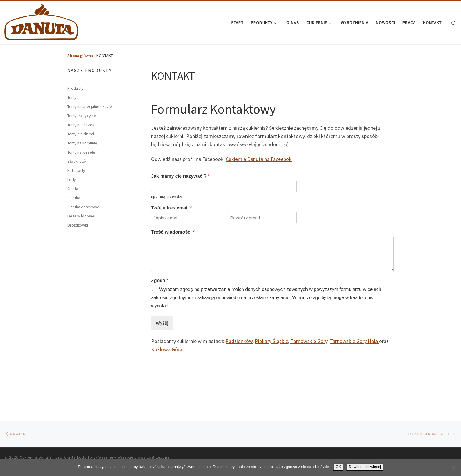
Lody (72, 179)
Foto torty (76, 170)
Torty (72, 97)
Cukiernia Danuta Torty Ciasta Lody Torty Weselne (66, 457)
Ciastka (74, 198)
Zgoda (160, 281)
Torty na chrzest (82, 125)
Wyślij (162, 323)
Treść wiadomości (173, 232)
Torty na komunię (82, 143)
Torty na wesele (81, 152)
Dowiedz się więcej (365, 467)
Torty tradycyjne (82, 116)
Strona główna (80, 56)
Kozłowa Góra (167, 349)
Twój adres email (171, 208)
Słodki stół (77, 161)
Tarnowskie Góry (309, 341)
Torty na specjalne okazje (90, 106)
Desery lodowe (81, 216)
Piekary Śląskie (272, 341)
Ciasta (73, 189)
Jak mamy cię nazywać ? (180, 176)
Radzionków (239, 341)
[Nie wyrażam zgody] (454, 467)
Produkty (75, 88)
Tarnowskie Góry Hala (354, 341)
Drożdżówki (78, 225)
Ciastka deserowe (83, 207)
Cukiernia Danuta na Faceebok (259, 159)
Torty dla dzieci (81, 134)
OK (338, 467)
